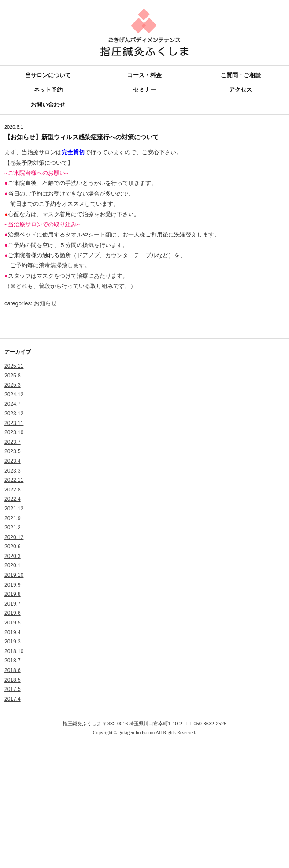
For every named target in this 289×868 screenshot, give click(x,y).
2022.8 (13, 490)
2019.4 (13, 632)
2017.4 (13, 699)
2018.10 (14, 651)
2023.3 (13, 471)
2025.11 (14, 366)
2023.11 (14, 423)
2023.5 (13, 451)
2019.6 (13, 613)
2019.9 (13, 585)
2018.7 (13, 661)
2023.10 (14, 432)
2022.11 (14, 480)
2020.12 (14, 537)
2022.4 (13, 499)
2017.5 (13, 689)
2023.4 (13, 461)
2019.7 (13, 604)
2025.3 (13, 385)
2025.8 (13, 376)
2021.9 (13, 518)
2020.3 (13, 556)
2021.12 (14, 509)
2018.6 (13, 670)
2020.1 (13, 565)
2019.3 (13, 642)
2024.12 (14, 395)
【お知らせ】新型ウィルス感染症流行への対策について (82, 137)
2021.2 (13, 528)
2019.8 (13, 594)
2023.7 (13, 442)
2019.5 (13, 623)
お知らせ (45, 303)
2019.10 (14, 575)
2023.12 (14, 414)
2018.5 (13, 680)
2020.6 (13, 547)
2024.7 (13, 404)
